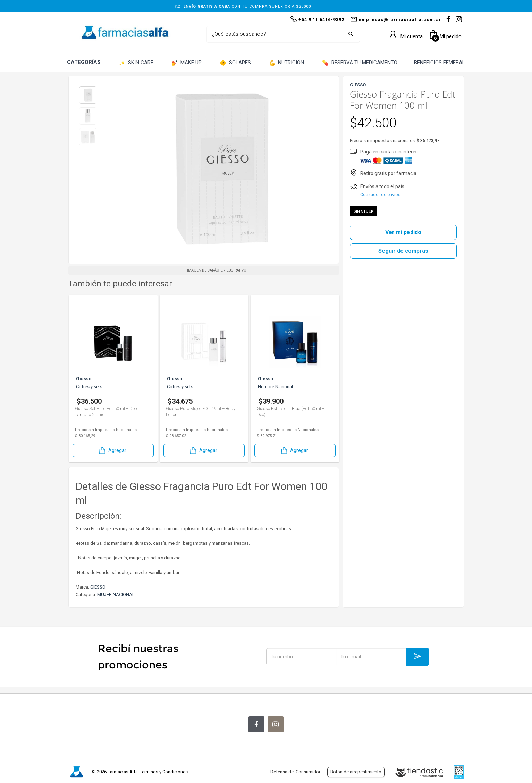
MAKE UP (187, 63)
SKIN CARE (136, 63)
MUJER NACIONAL (116, 595)
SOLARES (235, 63)
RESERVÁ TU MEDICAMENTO (360, 63)
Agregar (112, 451)
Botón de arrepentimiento (356, 772)
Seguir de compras (403, 251)
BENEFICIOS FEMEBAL (440, 63)
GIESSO (98, 587)
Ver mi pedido (403, 232)
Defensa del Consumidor (295, 772)
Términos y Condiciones (164, 772)
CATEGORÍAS (84, 62)
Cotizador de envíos (380, 195)
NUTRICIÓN (287, 63)
